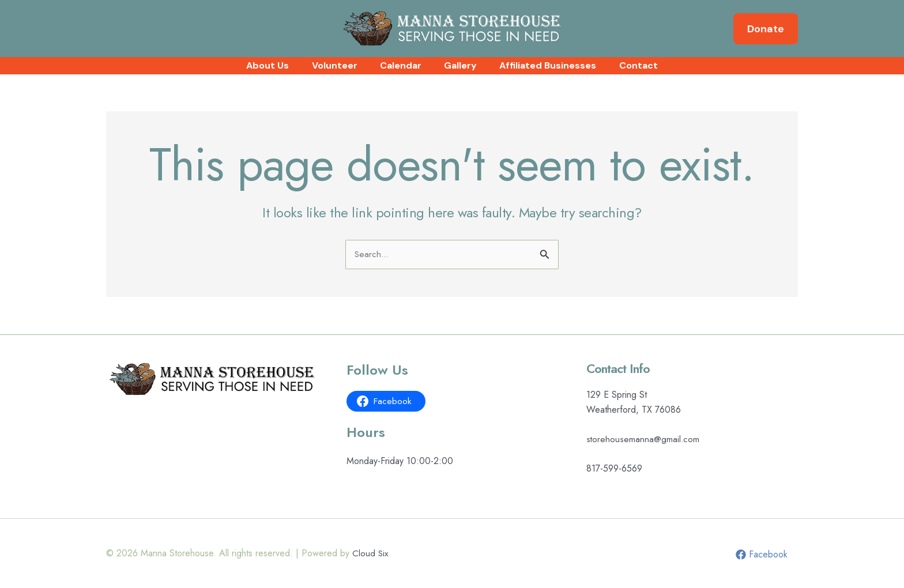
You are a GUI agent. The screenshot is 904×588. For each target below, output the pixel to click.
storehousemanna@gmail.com (643, 439)
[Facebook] (761, 555)
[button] (766, 29)
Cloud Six (371, 553)
